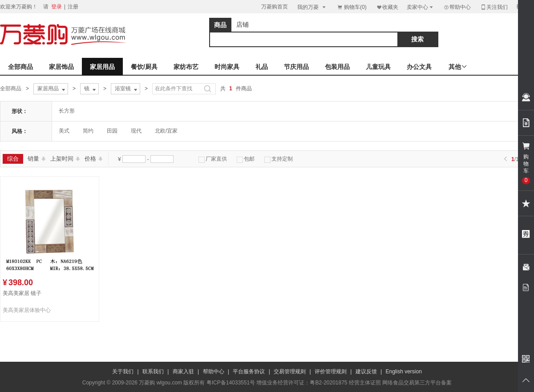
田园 (112, 131)
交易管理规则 (290, 372)
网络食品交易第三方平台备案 (417, 383)
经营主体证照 (365, 383)
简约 (88, 131)
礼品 (262, 67)
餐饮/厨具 (144, 67)
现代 (136, 131)
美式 (64, 131)
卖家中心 (421, 7)
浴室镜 (127, 89)
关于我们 (123, 372)
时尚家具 (227, 67)
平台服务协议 (249, 372)
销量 (37, 159)
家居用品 (102, 67)
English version (404, 372)
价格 (94, 159)
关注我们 (494, 7)
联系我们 (153, 372)
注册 (73, 7)
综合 (13, 159)
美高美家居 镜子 (22, 293)
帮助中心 (457, 7)
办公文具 (419, 67)
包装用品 (337, 67)
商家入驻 (183, 372)
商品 (220, 25)
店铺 (243, 24)
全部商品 (20, 67)
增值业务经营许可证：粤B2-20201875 (302, 383)
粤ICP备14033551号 (231, 383)
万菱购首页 (275, 7)
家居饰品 (61, 67)
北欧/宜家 (166, 131)
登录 (57, 7)
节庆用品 (296, 67)
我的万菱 (312, 7)
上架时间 (65, 159)
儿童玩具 (378, 67)
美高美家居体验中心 (27, 310)
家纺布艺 (186, 67)
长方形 (67, 111)
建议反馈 (366, 372)
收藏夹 (387, 7)
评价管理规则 (331, 372)
